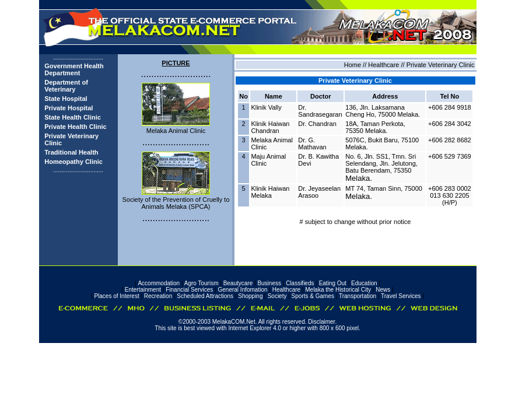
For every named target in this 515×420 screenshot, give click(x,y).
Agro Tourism (202, 283)
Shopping (250, 296)
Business (269, 283)
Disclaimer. (322, 322)
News (383, 290)
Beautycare (238, 283)
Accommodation (159, 283)
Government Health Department (74, 69)
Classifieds (300, 283)
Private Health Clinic (75, 127)
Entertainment (143, 290)
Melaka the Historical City (338, 290)
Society (277, 296)
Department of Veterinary (66, 86)
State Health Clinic (73, 117)
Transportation (358, 296)
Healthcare (286, 290)
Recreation (158, 296)
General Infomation (243, 290)
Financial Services (189, 290)
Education (364, 283)
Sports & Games (313, 296)
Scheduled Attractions (205, 296)
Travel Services (401, 296)
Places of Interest (116, 296)
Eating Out (333, 283)
